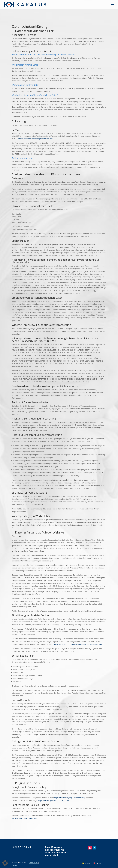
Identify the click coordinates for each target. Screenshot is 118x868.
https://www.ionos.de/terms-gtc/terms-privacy (35, 139)
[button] (5, 863)
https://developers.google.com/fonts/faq (69, 798)
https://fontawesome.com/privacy (24, 818)
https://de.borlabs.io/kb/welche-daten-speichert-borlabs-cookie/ (78, 644)
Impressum (33, 863)
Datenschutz (16, 865)
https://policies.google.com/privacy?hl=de (54, 800)
